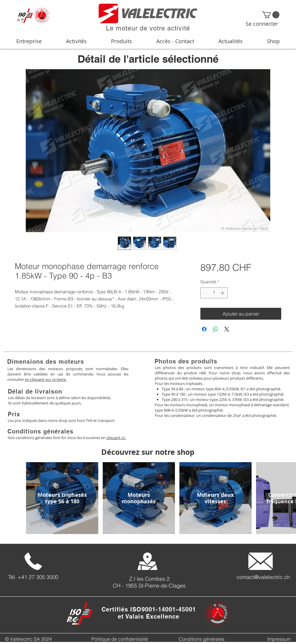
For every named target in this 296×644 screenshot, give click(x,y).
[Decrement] (205, 293)
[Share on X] (227, 329)
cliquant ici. (116, 438)
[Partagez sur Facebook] (204, 329)
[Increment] (223, 293)
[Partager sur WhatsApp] (215, 329)
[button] (271, 15)
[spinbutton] (214, 293)
